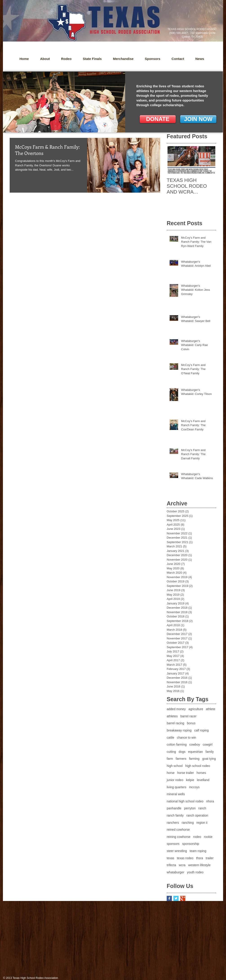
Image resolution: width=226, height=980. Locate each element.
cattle (170, 738)
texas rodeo (185, 858)
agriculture (196, 709)
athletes (172, 716)
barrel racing (175, 723)
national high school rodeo (185, 801)
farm (170, 759)
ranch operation (197, 815)
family (210, 752)
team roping (198, 851)
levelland (203, 780)
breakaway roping (179, 730)
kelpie (190, 780)
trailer (210, 858)
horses (201, 773)
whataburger (175, 872)
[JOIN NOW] (198, 119)
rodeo (197, 837)
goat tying (209, 759)
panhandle (174, 808)
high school (175, 766)
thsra (200, 858)
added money (176, 709)
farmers (181, 759)
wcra (182, 865)
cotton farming (177, 744)
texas (170, 858)
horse (171, 773)
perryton (190, 808)
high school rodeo (198, 766)
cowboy (195, 744)
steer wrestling (177, 851)
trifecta (171, 865)
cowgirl (208, 744)
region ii (202, 823)
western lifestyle (199, 865)
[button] (200, 59)
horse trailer (186, 773)
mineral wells (176, 794)
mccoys (194, 787)
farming (194, 759)
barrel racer (188, 716)
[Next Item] (209, 160)
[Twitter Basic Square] (176, 898)
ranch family (175, 815)
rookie (208, 837)
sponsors (173, 844)
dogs (182, 752)
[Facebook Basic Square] (169, 898)
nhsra (210, 801)
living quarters (176, 787)
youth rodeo (195, 872)
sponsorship (191, 844)
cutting (171, 752)
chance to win (186, 738)
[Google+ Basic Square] (183, 898)
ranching (188, 823)
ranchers (173, 823)
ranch (202, 808)
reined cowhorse (178, 830)
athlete (210, 709)
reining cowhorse (179, 837)
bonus (191, 723)
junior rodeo (175, 780)
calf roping (202, 730)
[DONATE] (158, 119)
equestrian (196, 752)
